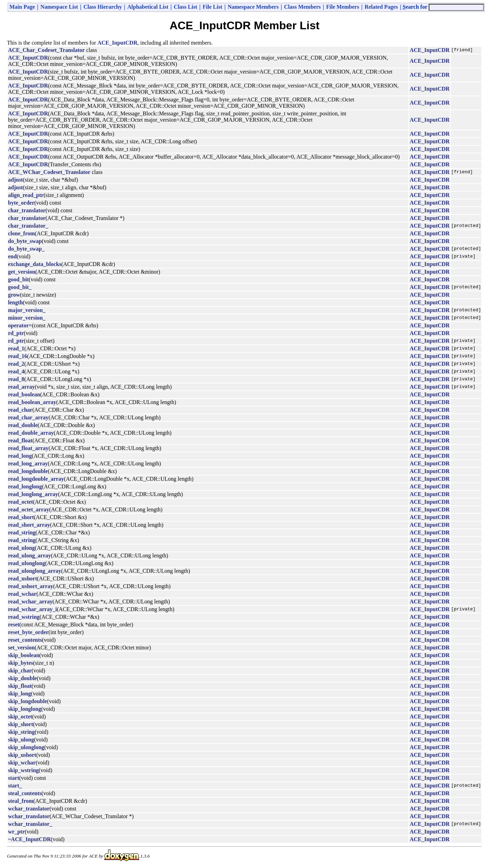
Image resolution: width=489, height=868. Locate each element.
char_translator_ (28, 226)
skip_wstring (23, 770)
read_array (21, 387)
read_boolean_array (32, 402)
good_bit (18, 279)
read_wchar (22, 594)
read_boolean (24, 394)
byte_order (21, 203)
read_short (21, 517)
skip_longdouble (28, 701)
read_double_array (31, 433)
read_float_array (28, 448)
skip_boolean (24, 655)
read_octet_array (29, 509)
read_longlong (25, 486)
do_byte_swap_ (26, 249)
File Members (343, 7)
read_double (23, 425)
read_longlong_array (33, 494)
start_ (15, 786)
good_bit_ (20, 287)
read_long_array (28, 463)
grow (14, 295)
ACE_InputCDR (118, 43)
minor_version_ (27, 318)
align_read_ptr (26, 195)
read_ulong (21, 548)
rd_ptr (16, 333)
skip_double (22, 678)
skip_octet (20, 717)
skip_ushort (22, 755)
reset (14, 625)
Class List (186, 7)
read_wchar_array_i (32, 609)
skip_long (20, 694)
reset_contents (25, 640)
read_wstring (24, 617)
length (16, 302)
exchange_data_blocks (35, 264)
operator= (20, 325)
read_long (20, 456)
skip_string (21, 732)
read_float (20, 440)
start (14, 778)
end (12, 256)
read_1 (16, 348)
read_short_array (29, 525)
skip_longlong (25, 709)
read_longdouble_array (36, 479)
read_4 (16, 371)
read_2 (16, 364)
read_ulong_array (29, 555)
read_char (20, 410)
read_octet (21, 502)
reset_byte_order (28, 632)
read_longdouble (28, 471)
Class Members (302, 7)
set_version (21, 648)
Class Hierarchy (102, 7)
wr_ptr (16, 832)
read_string (22, 532)
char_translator (27, 210)
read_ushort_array (30, 586)
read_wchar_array (30, 601)
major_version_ (27, 310)
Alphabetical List (148, 7)
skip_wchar (22, 763)
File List (212, 7)
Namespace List (59, 7)
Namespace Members (253, 7)
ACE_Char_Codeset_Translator (46, 50)
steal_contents (25, 793)
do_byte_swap (25, 241)
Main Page (22, 7)
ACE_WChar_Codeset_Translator (49, 172)
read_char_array (28, 417)
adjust (16, 180)
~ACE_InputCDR (29, 839)
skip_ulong (21, 740)
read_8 (16, 379)
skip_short (21, 724)
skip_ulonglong (26, 747)
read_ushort (22, 578)
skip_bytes (21, 663)
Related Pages (381, 7)
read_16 (18, 356)
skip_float (20, 686)
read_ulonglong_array (35, 571)
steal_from (21, 801)
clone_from (21, 233)
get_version (22, 272)
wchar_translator (29, 809)
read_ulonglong (26, 563)
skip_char (20, 671)
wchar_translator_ (30, 824)
